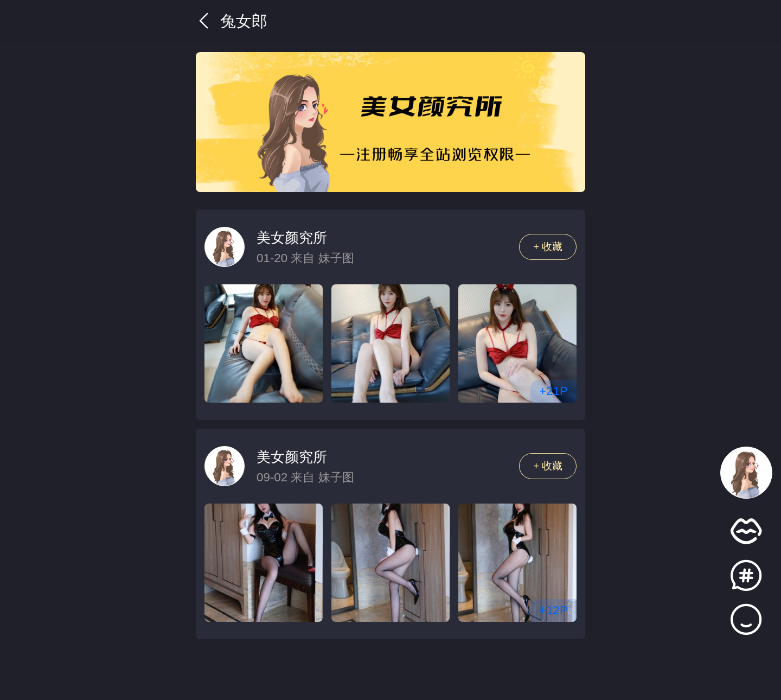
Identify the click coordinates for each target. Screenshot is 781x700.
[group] (390, 122)
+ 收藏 (548, 247)
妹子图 (336, 258)
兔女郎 (232, 21)
